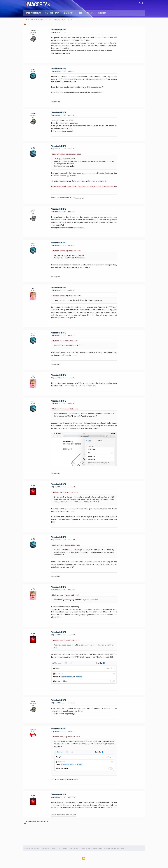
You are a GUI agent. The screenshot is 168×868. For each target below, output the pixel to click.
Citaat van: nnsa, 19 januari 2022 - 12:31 (66, 640)
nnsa (34, 69)
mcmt (33, 485)
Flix (33, 288)
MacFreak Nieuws (34, 13)
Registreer (101, 13)
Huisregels (74, 848)
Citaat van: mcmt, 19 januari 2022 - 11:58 (66, 545)
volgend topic (42, 821)
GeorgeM (33, 730)
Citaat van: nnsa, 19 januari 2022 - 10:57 (66, 595)
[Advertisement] (84, 834)
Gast (142, 3)
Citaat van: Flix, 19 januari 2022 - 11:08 (65, 409)
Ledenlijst (46, 848)
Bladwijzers (35, 848)
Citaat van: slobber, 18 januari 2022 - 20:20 (66, 154)
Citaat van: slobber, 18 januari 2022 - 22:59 (66, 251)
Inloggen (90, 13)
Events (55, 848)
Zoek (81, 13)
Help (26, 848)
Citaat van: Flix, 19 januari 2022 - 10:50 (65, 341)
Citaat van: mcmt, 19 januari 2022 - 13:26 (66, 737)
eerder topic (32, 821)
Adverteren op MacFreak (115, 848)
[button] (53, 13)
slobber (33, 31)
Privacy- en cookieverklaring (92, 848)
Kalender (64, 848)
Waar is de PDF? (59, 30)
